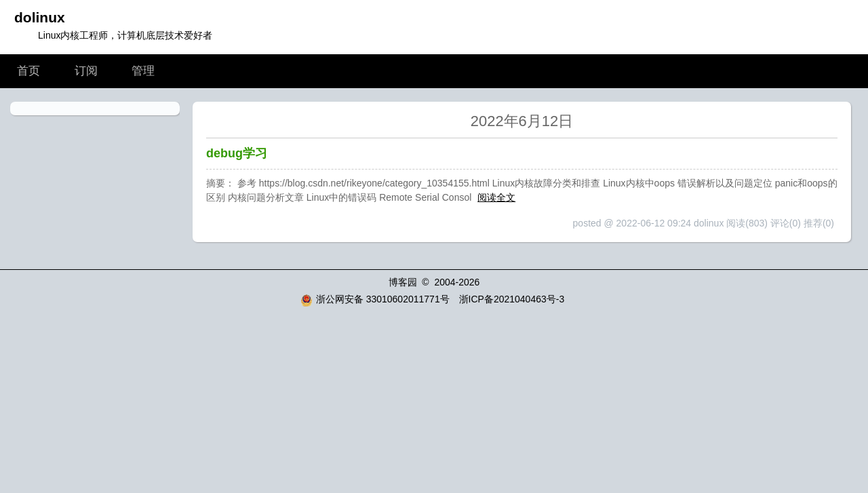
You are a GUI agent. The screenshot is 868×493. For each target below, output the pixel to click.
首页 (28, 71)
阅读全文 (496, 197)
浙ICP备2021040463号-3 (512, 299)
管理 (143, 71)
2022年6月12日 (522, 121)
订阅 (86, 71)
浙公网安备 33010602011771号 (375, 299)
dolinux (40, 17)
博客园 (403, 282)
